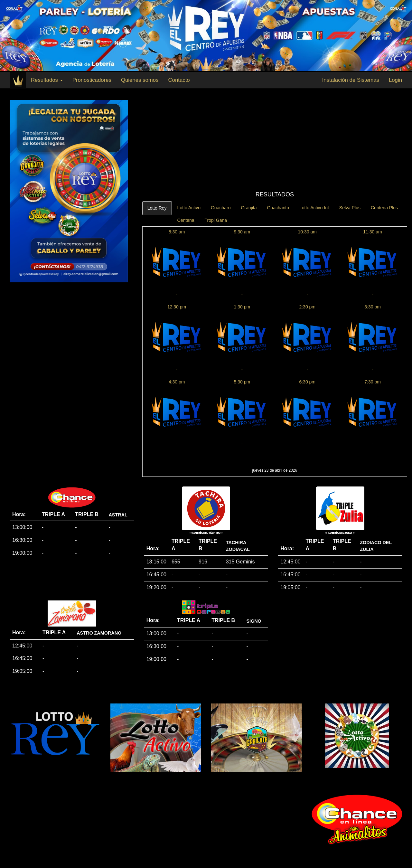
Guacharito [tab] (278, 208)
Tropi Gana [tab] (216, 220)
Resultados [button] (47, 80)
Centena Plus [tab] (384, 208)
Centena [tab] (186, 220)
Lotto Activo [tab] (189, 208)
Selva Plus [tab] (350, 208)
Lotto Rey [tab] (157, 208)
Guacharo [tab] (221, 208)
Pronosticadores (92, 80)
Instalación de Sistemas (351, 80)
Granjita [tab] (249, 208)
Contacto (179, 80)
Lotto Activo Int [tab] (314, 208)
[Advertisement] (275, 143)
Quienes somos (140, 80)
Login (395, 80)
